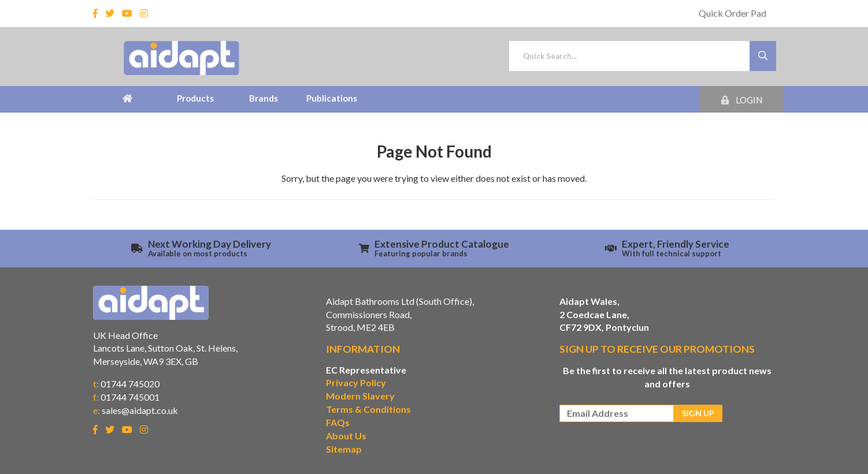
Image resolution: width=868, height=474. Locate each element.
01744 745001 (130, 397)
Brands (264, 98)
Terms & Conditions (368, 409)
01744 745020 (130, 384)
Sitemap (344, 449)
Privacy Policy (356, 382)
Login (742, 100)
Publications (332, 98)
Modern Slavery (360, 396)
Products (195, 98)
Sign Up (698, 413)
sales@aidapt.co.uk (140, 410)
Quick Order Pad (732, 13)
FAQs (338, 422)
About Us (346, 436)
